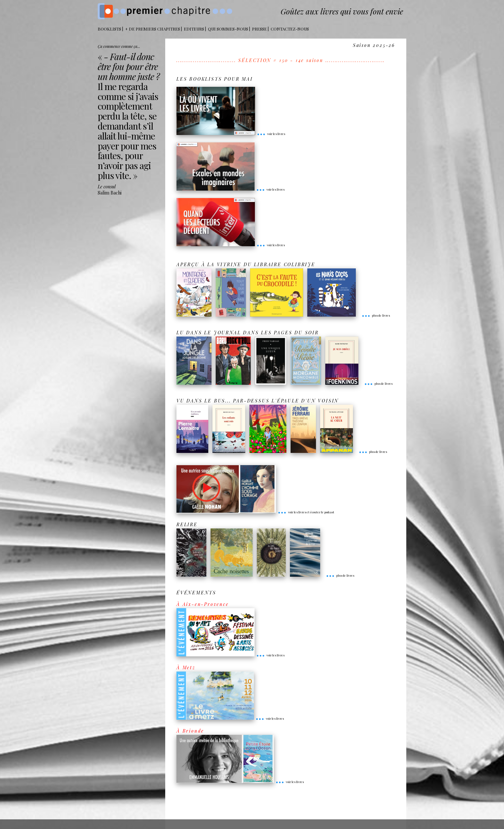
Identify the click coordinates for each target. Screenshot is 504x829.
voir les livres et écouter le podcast (306, 512)
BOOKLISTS (109, 29)
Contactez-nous (290, 29)
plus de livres (376, 315)
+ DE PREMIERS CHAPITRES (153, 29)
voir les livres (271, 134)
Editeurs (194, 29)
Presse (259, 29)
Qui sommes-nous (228, 29)
